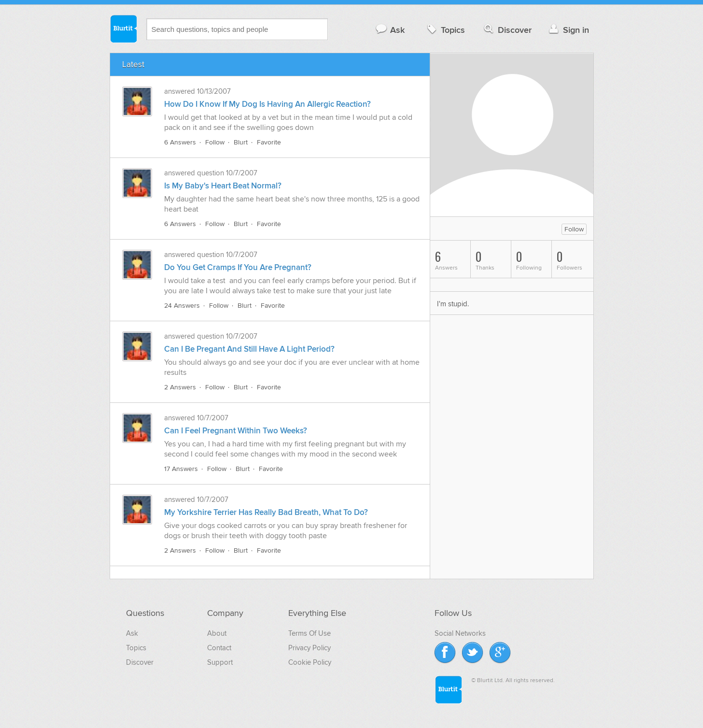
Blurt (241, 142)
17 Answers (181, 469)
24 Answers (182, 306)
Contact (219, 648)
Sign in (568, 30)
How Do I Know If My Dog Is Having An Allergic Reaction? (267, 104)
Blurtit (123, 29)
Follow (215, 142)
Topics (445, 30)
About (217, 633)
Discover (507, 30)
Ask (390, 30)
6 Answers (180, 142)
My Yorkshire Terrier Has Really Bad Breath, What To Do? (266, 513)
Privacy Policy (309, 648)
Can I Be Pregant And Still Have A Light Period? (249, 349)
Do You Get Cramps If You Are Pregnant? (238, 268)
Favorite (269, 142)
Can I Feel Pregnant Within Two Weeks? (236, 431)
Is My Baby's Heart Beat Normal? (223, 186)
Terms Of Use (309, 633)
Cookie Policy (310, 662)
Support (220, 662)
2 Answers (180, 387)
